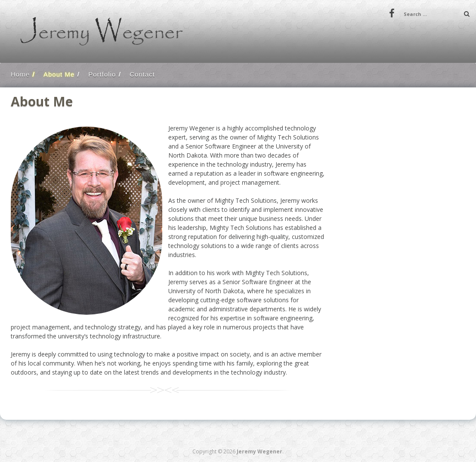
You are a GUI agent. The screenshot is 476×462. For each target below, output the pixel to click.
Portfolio (102, 74)
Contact (142, 74)
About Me (59, 74)
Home (20, 74)
